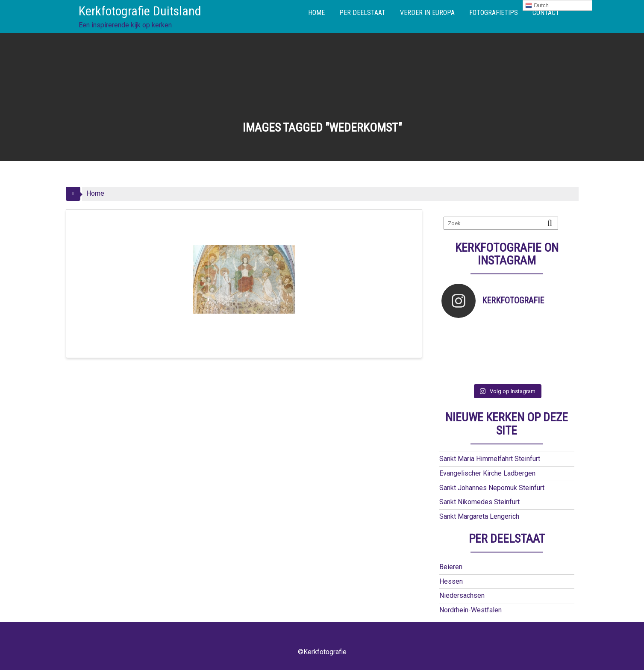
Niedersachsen (462, 595)
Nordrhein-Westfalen (471, 610)
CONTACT (546, 13)
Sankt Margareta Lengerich (479, 516)
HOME (316, 13)
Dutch (537, 6)
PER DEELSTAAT (362, 13)
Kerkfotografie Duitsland (140, 11)
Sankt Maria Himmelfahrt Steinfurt (490, 459)
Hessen (451, 581)
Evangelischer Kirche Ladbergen (487, 473)
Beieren (451, 567)
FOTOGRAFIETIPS (494, 13)
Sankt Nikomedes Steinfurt (479, 502)
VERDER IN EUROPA (427, 13)
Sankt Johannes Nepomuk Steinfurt (492, 488)
